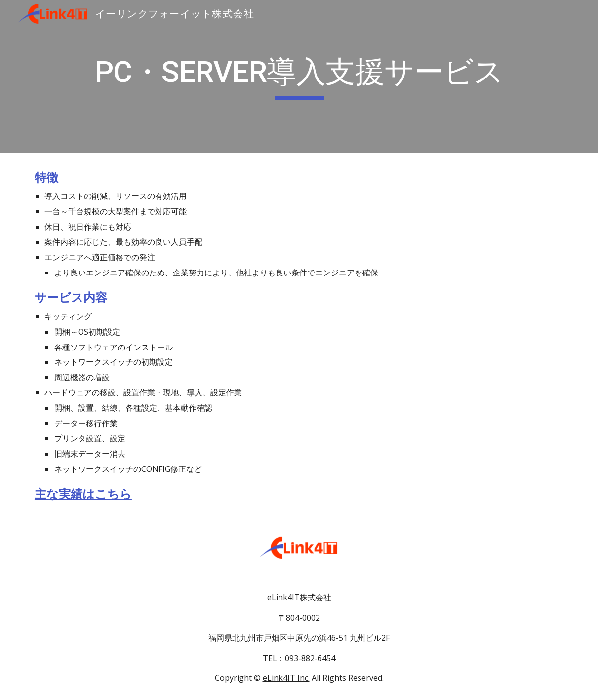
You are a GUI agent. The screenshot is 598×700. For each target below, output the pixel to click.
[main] (299, 77)
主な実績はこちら (83, 494)
